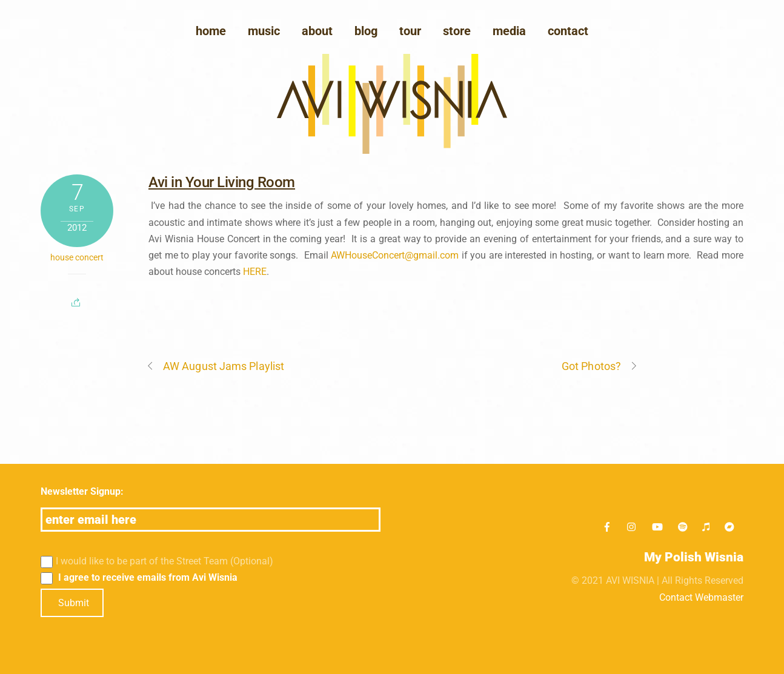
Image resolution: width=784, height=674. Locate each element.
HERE (255, 272)
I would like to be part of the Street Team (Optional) (157, 562)
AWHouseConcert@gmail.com (395, 255)
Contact (568, 31)
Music (264, 31)
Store (457, 31)
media (509, 31)
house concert (77, 257)
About (317, 31)
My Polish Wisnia (694, 557)
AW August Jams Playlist (215, 366)
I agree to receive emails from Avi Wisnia (139, 578)
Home (211, 31)
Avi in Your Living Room (222, 182)
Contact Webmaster (701, 597)
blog (366, 31)
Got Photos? (600, 366)
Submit (74, 603)
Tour (410, 31)
